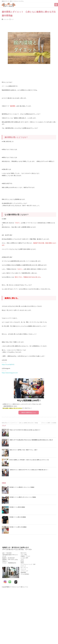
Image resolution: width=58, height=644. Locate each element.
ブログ (12, 19)
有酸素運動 (23, 572)
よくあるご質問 (24, 557)
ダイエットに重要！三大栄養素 (49, 423)
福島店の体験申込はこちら (29, 412)
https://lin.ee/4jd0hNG (8, 364)
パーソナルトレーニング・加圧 (28, 563)
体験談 (22, 562)
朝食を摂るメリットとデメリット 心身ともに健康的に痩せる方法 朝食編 (20, 423)
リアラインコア (24, 570)
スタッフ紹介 (24, 554)
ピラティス (23, 565)
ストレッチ (23, 568)
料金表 (22, 560)
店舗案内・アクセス (25, 555)
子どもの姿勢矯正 (25, 573)
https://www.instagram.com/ (10, 373)
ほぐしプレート (24, 567)
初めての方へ (24, 552)
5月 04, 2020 (6, 19)
